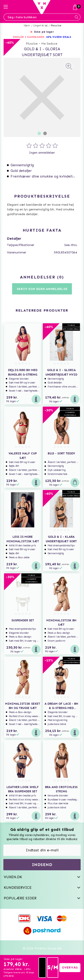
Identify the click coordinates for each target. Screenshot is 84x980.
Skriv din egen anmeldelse (42, 289)
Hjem (27, 26)
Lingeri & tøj (41, 26)
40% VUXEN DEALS (59, 37)
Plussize (56, 26)
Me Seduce (49, 44)
